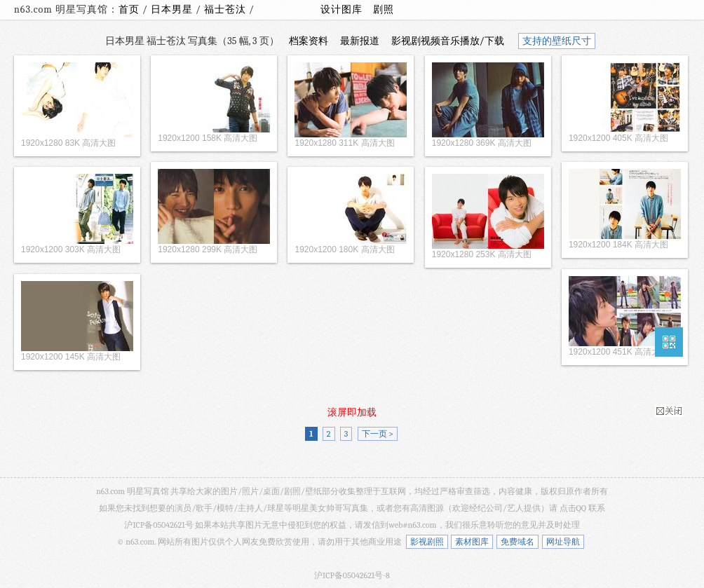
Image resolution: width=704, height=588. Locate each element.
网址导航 (563, 542)
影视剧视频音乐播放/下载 (448, 41)
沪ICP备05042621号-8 (352, 575)
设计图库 (341, 9)
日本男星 (173, 9)
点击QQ (573, 508)
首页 (129, 9)
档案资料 (309, 41)
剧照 (384, 9)
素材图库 (472, 542)
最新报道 (360, 41)
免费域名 (517, 542)
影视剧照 (427, 542)
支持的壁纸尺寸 (557, 41)
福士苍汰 (226, 9)
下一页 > (378, 434)
